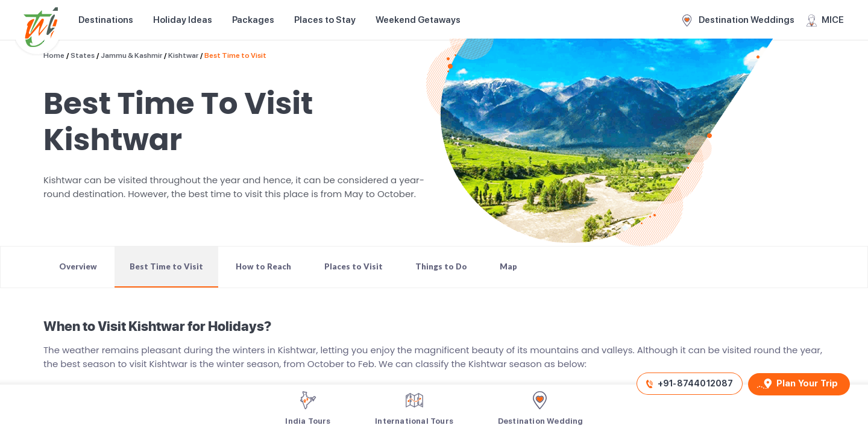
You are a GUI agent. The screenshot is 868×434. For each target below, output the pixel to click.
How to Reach (263, 266)
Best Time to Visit (235, 55)
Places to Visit (354, 266)
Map (508, 266)
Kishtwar (183, 55)
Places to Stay (325, 20)
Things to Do (441, 266)
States (83, 55)
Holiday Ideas (183, 20)
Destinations (106, 20)
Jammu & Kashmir (131, 55)
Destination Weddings (738, 20)
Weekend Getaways (418, 20)
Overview (78, 266)
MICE (825, 20)
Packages (253, 20)
